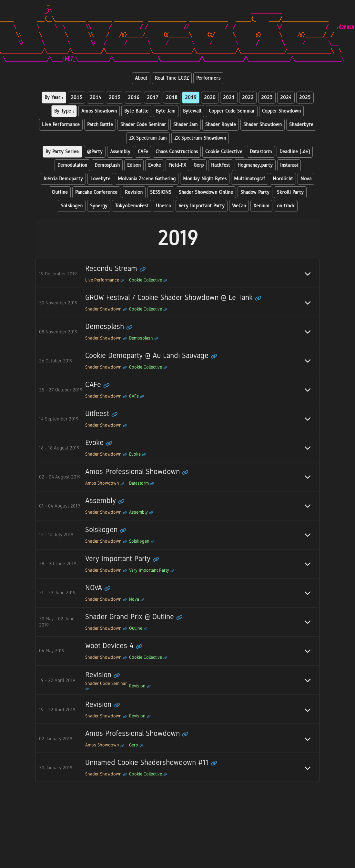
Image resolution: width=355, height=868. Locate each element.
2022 (248, 98)
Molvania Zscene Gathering (147, 179)
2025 (305, 98)
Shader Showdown (263, 125)
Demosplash (107, 165)
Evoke (155, 165)
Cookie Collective (224, 152)
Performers (208, 78)
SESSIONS (161, 192)
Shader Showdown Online (206, 192)
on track (286, 206)
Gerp (199, 165)
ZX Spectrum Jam (148, 138)
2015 (115, 98)
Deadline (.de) (295, 152)
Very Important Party (202, 206)
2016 (134, 98)
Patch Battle (100, 125)
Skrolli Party (290, 192)
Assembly (120, 152)
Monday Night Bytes (205, 179)
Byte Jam (166, 111)
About (141, 78)
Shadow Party (255, 192)
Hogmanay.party (255, 165)
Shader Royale (221, 125)
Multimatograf (250, 179)
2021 (229, 98)
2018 (172, 98)
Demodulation (72, 165)
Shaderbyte (301, 125)
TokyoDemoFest (132, 206)
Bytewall (192, 111)
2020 (210, 98)
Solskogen (72, 206)
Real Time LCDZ (172, 78)
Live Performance (61, 125)
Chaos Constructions (177, 152)
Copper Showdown (281, 111)
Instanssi (289, 165)
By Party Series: (62, 152)
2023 (267, 98)
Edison (134, 165)
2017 (153, 98)
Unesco (163, 206)
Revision (134, 192)
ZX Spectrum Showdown (200, 138)
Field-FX (177, 165)
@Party (95, 152)
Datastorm (261, 152)
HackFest (221, 165)
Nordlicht (283, 179)
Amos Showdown (99, 111)
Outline (60, 192)
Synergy (99, 206)
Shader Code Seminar (143, 125)
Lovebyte (100, 179)
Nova (306, 179)
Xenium (261, 206)
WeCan (239, 206)
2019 (191, 98)
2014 (96, 98)
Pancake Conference (96, 192)
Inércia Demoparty (63, 179)
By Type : (64, 111)
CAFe (143, 152)
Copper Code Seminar (232, 111)
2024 (286, 98)
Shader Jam (186, 125)
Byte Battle (136, 111)
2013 (76, 98)
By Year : (54, 98)
